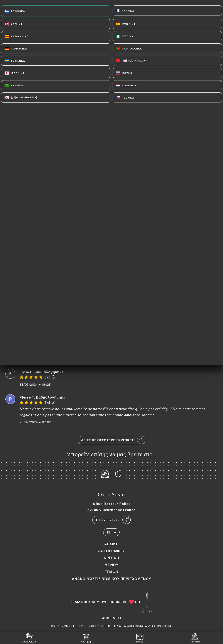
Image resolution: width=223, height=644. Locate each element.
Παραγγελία (29, 638)
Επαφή (111, 572)
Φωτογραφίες (112, 551)
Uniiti (116, 618)
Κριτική (111, 558)
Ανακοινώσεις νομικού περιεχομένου (112, 579)
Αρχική (111, 544)
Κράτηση (86, 638)
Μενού (111, 565)
